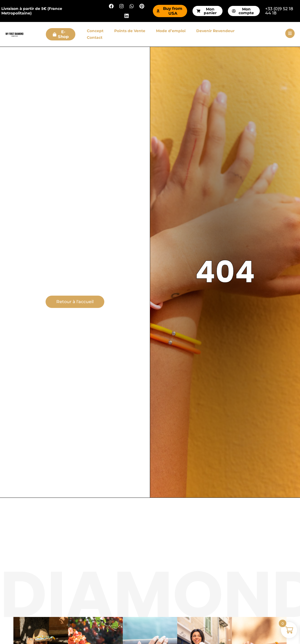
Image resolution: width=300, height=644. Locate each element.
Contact (95, 37)
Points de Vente (130, 31)
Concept (95, 31)
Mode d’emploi (171, 31)
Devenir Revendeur (215, 31)
